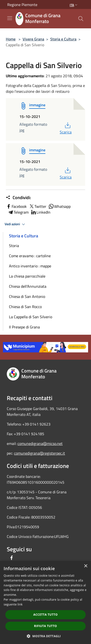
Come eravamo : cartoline (30, 256)
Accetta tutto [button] (45, 615)
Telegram (18, 212)
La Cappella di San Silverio (31, 317)
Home (11, 39)
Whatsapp (59, 206)
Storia (14, 246)
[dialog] (45, 602)
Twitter (37, 206)
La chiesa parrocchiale (27, 276)
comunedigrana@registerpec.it (40, 453)
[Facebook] (12, 558)
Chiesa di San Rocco (25, 307)
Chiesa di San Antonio (27, 296)
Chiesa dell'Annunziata (28, 286)
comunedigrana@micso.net (40, 443)
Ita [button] (74, 5)
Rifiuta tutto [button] (45, 626)
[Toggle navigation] (10, 18)
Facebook (16, 206)
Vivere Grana (33, 39)
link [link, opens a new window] (20, 604)
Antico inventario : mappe (30, 266)
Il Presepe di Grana (24, 327)
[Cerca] (81, 19)
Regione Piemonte (22, 5)
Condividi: (18, 198)
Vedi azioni (16, 224)
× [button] (86, 566)
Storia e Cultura (63, 39)
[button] (46, 636)
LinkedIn (41, 212)
